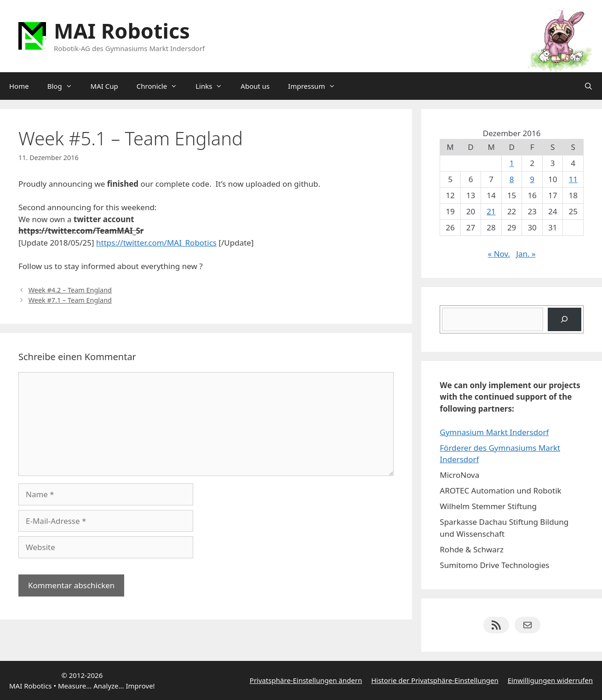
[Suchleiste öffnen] (588, 86)
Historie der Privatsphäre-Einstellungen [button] (435, 680)
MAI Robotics (122, 31)
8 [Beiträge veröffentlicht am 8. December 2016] (512, 179)
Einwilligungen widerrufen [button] (550, 680)
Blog (64, 86)
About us (255, 86)
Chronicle (161, 86)
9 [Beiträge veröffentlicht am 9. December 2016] (532, 179)
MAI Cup (104, 86)
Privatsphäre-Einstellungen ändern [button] (306, 680)
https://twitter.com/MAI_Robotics (156, 243)
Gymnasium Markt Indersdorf (494, 432)
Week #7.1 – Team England (70, 300)
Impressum (316, 86)
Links (213, 86)
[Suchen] (565, 319)
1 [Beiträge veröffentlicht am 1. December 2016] (512, 163)
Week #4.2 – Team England (70, 290)
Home (19, 86)
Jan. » (526, 254)
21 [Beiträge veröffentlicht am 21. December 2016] (491, 211)
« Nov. (499, 254)
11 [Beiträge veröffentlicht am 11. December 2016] (573, 179)
